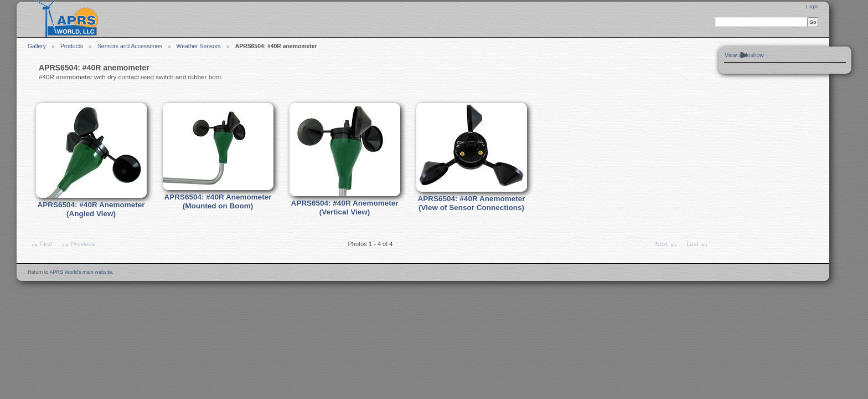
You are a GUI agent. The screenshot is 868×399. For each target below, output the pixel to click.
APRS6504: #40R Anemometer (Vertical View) (344, 208)
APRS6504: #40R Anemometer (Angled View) (91, 209)
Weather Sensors (199, 46)
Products (72, 46)
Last (697, 245)
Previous (78, 245)
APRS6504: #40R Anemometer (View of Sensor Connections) (471, 203)
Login (812, 7)
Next (667, 245)
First (41, 245)
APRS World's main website (81, 272)
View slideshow (744, 55)
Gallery (37, 46)
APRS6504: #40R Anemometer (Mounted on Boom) (218, 202)
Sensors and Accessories (130, 46)
